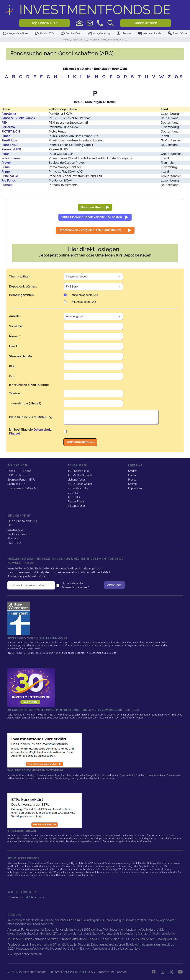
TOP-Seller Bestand (80, 475)
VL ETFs (73, 493)
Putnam (7, 185)
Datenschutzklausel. (74, 587)
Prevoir (7, 163)
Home (66, 40)
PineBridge (9, 140)
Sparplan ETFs (16, 484)
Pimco (6, 136)
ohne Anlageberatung (85, 295)
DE (95, 10)
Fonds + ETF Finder (19, 471)
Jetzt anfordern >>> (80, 442)
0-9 (179, 77)
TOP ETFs (74, 497)
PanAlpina (9, 114)
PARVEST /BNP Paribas (18, 118)
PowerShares (11, 158)
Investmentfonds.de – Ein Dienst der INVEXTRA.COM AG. (57, 972)
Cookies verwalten (18, 534)
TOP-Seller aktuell (79, 471)
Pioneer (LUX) (11, 149)
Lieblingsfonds (77, 480)
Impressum (135, 488)
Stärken (133, 471)
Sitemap (13, 538)
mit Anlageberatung (84, 302)
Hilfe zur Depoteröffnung (22, 521)
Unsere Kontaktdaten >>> (26, 897)
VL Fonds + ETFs (78, 488)
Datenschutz (15, 530)
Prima (6, 167)
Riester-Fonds (76, 502)
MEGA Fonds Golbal (80, 484)
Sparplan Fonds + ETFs (21, 480)
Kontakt (133, 484)
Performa (8, 127)
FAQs (10, 525)
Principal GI (10, 176)
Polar (5, 154)
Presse (132, 480)
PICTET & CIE (11, 132)
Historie (133, 475)
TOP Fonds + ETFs (18, 475)
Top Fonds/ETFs (45, 23)
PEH (4, 123)
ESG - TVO (14, 543)
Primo (6, 172)
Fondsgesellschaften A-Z (23, 488)
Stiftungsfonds (77, 506)
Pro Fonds (9, 181)
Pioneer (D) (9, 145)
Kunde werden (145, 23)
